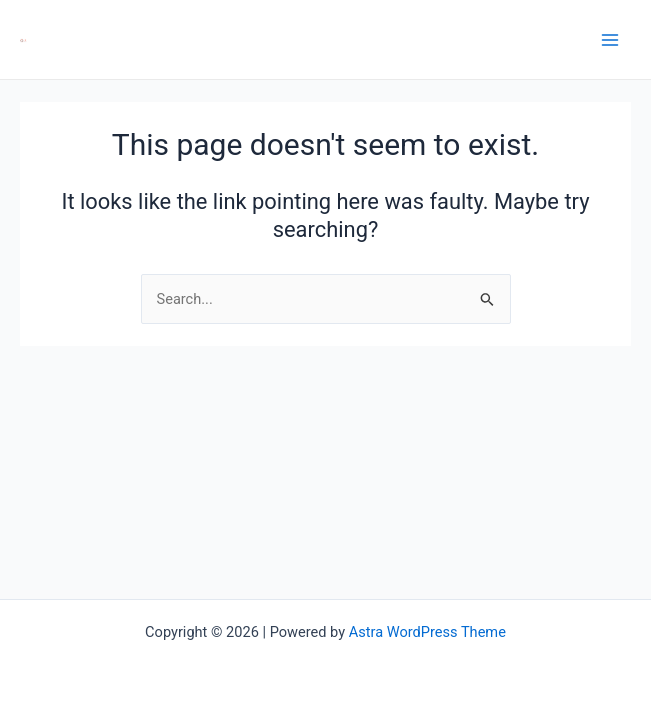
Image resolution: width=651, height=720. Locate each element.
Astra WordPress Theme (427, 632)
